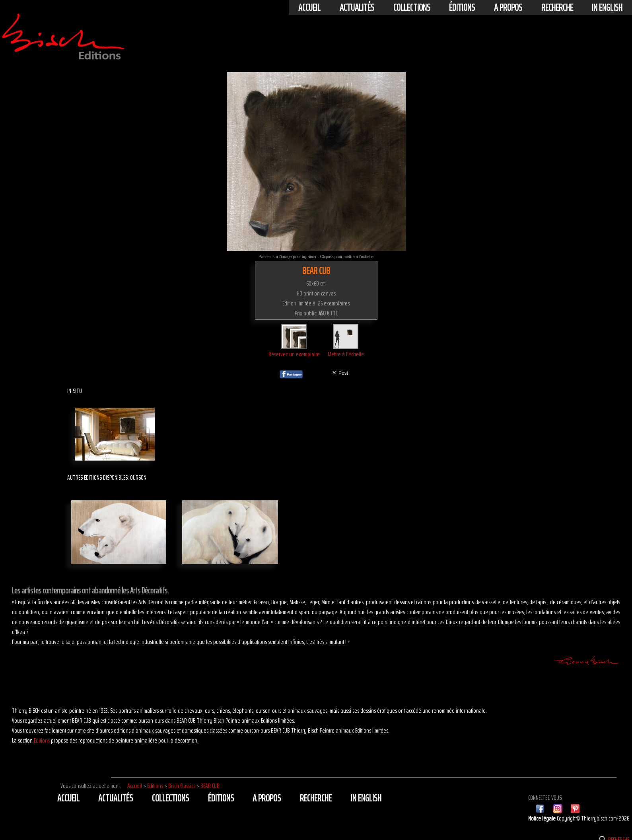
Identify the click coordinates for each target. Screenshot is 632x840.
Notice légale (543, 818)
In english (607, 8)
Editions (42, 740)
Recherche (557, 8)
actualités (357, 8)
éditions (462, 8)
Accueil (309, 8)
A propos (508, 8)
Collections (412, 8)
